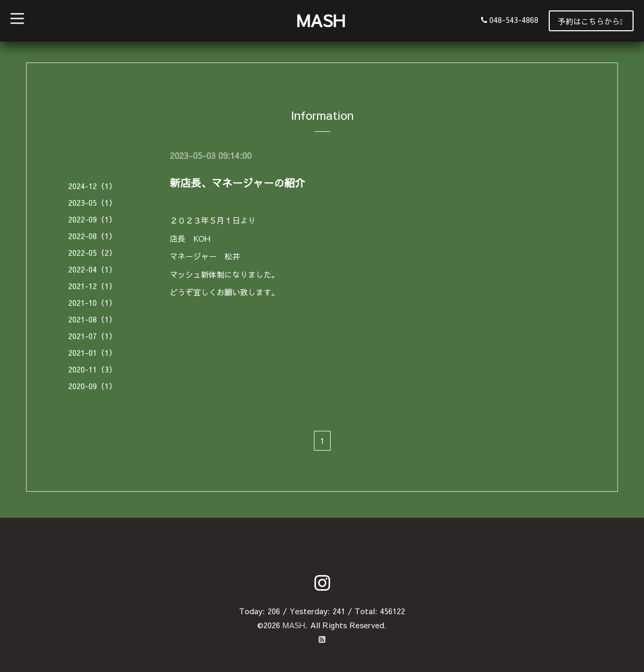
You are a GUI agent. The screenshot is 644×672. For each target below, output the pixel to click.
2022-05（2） (92, 252)
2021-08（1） (92, 319)
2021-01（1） (92, 352)
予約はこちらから (590, 21)
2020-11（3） (92, 369)
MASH (321, 20)
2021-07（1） (92, 336)
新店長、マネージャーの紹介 (237, 183)
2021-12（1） (92, 286)
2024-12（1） (92, 186)
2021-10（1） (92, 302)
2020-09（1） (92, 386)
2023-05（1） (92, 202)
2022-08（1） (92, 236)
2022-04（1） (92, 269)
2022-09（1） (92, 219)
